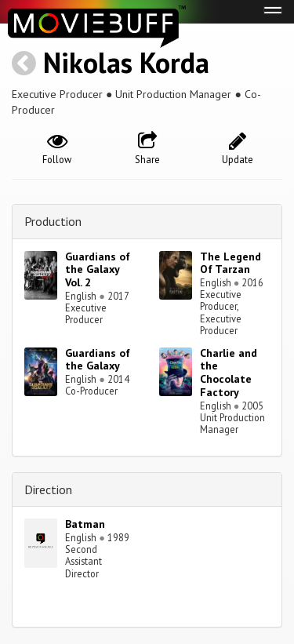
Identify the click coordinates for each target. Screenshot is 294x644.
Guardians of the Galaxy (98, 360)
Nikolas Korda (126, 62)
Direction (48, 489)
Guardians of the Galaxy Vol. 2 (98, 270)
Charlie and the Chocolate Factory (229, 373)
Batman (85, 524)
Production (53, 221)
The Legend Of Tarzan (230, 263)
